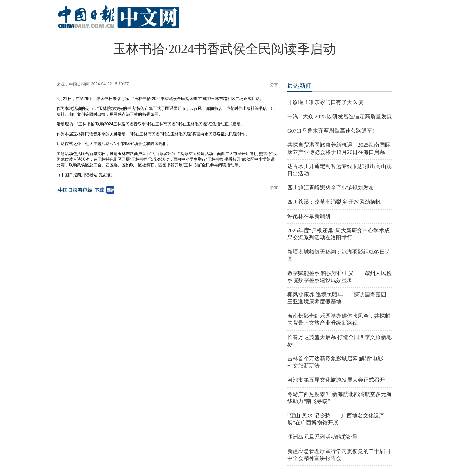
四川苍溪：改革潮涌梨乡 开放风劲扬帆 (334, 202)
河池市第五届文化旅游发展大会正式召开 (336, 380)
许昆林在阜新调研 (309, 216)
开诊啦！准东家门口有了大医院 (325, 102)
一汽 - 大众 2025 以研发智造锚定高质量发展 (340, 116)
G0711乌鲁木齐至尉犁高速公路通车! (331, 131)
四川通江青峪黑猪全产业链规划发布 (331, 188)
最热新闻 (299, 86)
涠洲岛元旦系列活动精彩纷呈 (323, 437)
